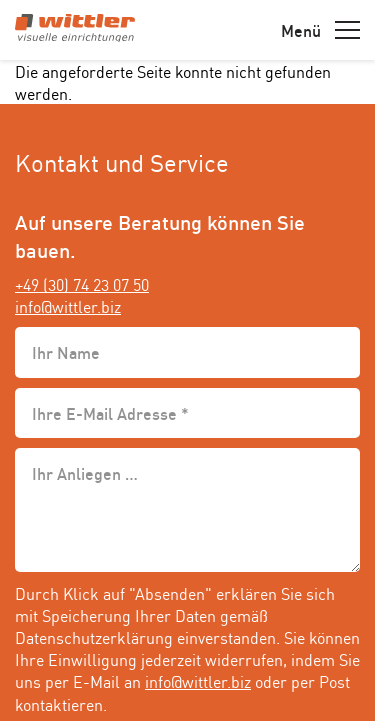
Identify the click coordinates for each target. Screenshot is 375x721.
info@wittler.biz (68, 306)
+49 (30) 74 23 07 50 (82, 284)
